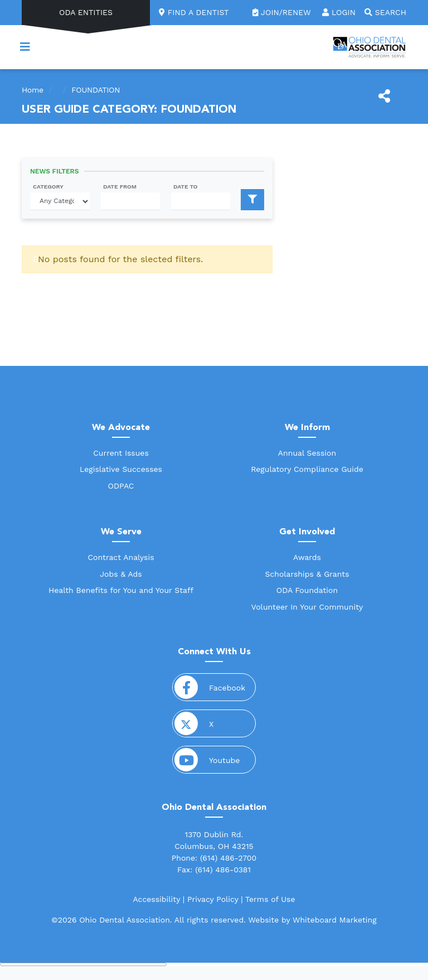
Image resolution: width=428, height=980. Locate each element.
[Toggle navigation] (25, 47)
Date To (186, 187)
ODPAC (121, 486)
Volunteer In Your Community (307, 607)
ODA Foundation (307, 590)
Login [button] (339, 12)
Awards (307, 557)
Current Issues (121, 453)
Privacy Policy (213, 899)
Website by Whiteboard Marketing (312, 920)
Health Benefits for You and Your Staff (121, 590)
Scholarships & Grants (307, 574)
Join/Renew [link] (283, 12)
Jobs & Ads (121, 574)
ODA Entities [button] (86, 12)
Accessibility (156, 899)
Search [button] (385, 12)
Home (33, 90)
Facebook (214, 687)
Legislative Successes (121, 469)
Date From (120, 187)
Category (48, 187)
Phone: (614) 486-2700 (214, 858)
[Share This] (384, 96)
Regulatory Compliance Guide (307, 469)
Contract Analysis (121, 557)
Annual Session (307, 453)
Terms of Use (270, 899)
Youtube (214, 760)
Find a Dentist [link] (194, 12)
